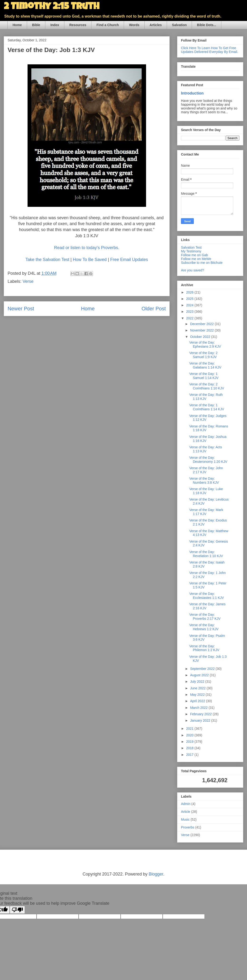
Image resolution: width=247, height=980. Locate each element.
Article (186, 812)
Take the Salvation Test (47, 260)
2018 (190, 748)
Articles (156, 25)
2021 (190, 729)
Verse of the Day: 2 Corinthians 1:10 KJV (207, 386)
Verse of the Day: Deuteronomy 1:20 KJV (208, 460)
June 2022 (198, 688)
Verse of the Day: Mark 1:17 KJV (206, 512)
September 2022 (203, 669)
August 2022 (200, 675)
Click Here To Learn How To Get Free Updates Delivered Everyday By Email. (209, 50)
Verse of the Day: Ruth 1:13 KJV (206, 397)
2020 (190, 735)
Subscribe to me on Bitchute (202, 263)
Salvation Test (191, 247)
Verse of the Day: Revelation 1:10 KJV (206, 554)
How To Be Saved (90, 260)
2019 (190, 742)
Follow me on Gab (195, 255)
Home (17, 25)
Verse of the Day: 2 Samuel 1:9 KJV (203, 355)
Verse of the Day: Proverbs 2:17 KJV (205, 617)
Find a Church (108, 25)
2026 (190, 292)
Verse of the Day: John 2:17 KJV (206, 470)
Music (185, 819)
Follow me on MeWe (196, 259)
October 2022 (201, 337)
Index (55, 25)
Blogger (156, 874)
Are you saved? (192, 270)
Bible (36, 25)
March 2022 (199, 708)
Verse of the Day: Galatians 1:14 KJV (205, 365)
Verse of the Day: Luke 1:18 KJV (206, 491)
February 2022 (201, 714)
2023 (190, 312)
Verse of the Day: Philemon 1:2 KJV (204, 648)
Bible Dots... (207, 25)
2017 (190, 755)
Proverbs (188, 827)
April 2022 (198, 701)
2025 (190, 299)
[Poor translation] (17, 910)
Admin (186, 804)
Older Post (154, 309)
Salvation (179, 25)
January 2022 (201, 720)
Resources (78, 25)
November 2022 (202, 330)
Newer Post (21, 309)
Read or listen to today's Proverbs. (87, 248)
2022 (190, 318)
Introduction (192, 93)
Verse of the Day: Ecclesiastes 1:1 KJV (207, 596)
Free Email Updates (129, 260)
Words (134, 25)
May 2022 (198, 695)
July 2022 (198, 682)
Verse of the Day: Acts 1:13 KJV (206, 449)
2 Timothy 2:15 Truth (52, 7)
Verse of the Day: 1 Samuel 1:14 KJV (204, 376)
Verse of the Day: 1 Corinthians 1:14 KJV (207, 407)
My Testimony (191, 251)
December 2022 (202, 324)
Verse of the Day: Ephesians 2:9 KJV (205, 344)
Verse (28, 281)
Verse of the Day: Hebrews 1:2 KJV (204, 627)
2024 (190, 305)
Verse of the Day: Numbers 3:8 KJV (204, 481)
